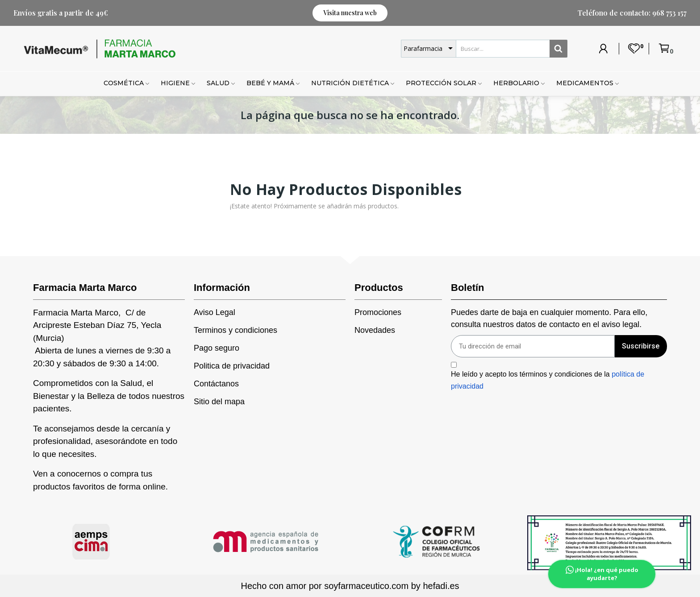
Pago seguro (217, 348)
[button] (350, 13)
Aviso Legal (215, 312)
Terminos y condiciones (235, 330)
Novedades (375, 330)
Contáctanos (216, 384)
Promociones (378, 312)
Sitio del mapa (219, 402)
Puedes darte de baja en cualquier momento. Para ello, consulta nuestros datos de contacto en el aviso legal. (549, 318)
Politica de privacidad (232, 366)
